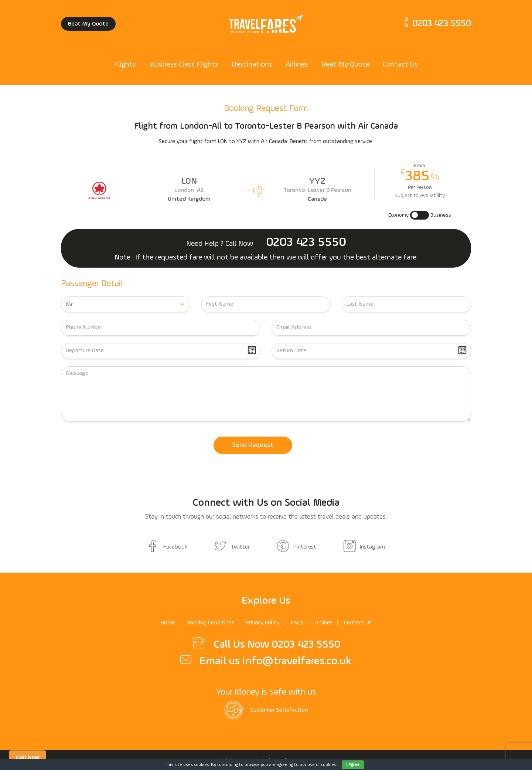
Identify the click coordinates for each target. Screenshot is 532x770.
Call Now (28, 757)
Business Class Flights (184, 65)
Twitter (232, 547)
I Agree (353, 765)
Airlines (297, 65)
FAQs (297, 623)
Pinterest (297, 547)
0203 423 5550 (436, 24)
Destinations (252, 65)
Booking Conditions (210, 623)
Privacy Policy (262, 623)
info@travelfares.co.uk (297, 661)
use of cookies (322, 765)
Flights (125, 65)
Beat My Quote (88, 24)
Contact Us (400, 65)
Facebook (167, 547)
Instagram (364, 547)
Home (168, 623)
